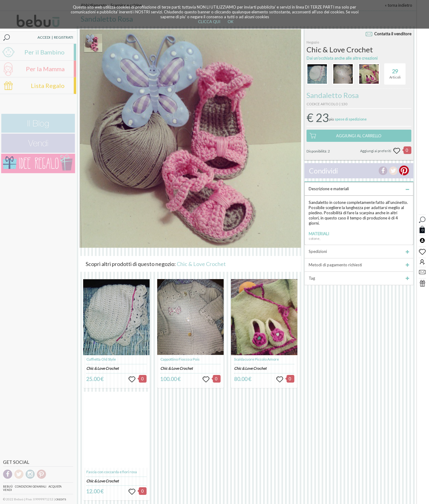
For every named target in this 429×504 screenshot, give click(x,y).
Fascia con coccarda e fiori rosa (112, 472)
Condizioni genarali (31, 487)
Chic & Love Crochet (201, 264)
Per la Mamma (45, 69)
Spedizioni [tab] (359, 251)
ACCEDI (44, 37)
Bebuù (8, 487)
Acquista (55, 487)
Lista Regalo (48, 86)
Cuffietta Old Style (101, 359)
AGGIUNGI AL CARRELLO (359, 136)
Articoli (395, 71)
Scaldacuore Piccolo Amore (256, 359)
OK (230, 22)
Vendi (7, 490)
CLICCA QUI (209, 22)
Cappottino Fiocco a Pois (180, 359)
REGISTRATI (64, 37)
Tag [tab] (359, 278)
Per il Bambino (44, 52)
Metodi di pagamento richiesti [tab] (359, 265)
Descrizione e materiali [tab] (359, 189)
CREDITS (61, 499)
